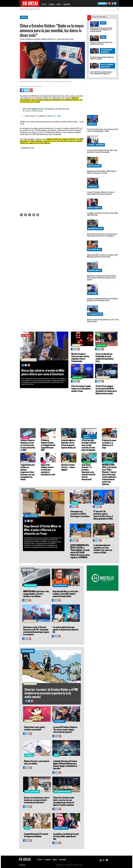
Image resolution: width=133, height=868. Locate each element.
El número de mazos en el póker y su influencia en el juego (109, 444)
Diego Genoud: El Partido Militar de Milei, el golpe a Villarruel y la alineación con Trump (102, 172)
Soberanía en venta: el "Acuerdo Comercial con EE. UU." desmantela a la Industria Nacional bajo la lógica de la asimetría (36, 631)
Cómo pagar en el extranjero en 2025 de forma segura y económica (80, 514)
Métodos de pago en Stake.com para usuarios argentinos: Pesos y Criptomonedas (80, 357)
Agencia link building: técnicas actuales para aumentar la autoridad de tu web (48, 470)
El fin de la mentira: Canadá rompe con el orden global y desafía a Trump (81, 388)
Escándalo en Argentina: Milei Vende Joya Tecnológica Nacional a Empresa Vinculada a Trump (102, 300)
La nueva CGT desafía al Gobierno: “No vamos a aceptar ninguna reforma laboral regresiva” (101, 193)
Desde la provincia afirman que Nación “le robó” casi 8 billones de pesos (103, 321)
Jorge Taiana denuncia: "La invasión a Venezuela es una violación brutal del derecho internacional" (89, 472)
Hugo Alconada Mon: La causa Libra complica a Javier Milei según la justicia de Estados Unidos (102, 256)
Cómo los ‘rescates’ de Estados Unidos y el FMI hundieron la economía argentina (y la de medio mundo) (51, 693)
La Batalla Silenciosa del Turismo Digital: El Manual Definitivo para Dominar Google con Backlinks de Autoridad (65, 765)
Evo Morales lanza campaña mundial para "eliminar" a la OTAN (102, 58)
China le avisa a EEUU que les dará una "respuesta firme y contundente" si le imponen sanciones (101, 30)
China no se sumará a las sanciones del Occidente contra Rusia (101, 43)
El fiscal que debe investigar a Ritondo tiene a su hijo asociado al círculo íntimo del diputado (102, 151)
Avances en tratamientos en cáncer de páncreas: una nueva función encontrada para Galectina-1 (37, 800)
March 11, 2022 (55, 116)
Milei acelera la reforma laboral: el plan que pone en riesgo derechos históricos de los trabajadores (102, 235)
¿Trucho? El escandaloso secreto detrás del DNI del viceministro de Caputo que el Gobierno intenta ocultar (106, 390)
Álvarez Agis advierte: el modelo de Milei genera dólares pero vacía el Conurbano (43, 372)
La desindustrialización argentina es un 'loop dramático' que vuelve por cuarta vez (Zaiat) (103, 549)
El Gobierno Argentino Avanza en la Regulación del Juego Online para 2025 (48, 445)
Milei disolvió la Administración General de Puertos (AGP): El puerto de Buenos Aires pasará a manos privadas (102, 278)
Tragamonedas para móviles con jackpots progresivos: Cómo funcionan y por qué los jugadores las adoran (28, 472)
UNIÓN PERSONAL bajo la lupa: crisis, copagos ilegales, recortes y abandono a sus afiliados (36, 594)
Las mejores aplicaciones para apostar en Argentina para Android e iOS (66, 630)
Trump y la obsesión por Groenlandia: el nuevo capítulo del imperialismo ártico (105, 357)
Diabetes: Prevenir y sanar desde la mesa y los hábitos (37, 762)
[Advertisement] (10, 47)
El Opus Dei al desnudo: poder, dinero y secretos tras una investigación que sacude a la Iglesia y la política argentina (64, 801)
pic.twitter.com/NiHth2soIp (33, 111)
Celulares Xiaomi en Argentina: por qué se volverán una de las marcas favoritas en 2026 (28, 445)
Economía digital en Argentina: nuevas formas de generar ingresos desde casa (69, 444)
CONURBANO (66, 4)
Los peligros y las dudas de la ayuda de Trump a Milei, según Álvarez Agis (103, 214)
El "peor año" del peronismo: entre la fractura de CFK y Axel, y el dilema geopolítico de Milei (102, 130)
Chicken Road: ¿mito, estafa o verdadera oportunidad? (35, 728)
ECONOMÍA (52, 4)
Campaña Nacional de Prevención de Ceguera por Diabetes (36, 835)
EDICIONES (102, 3)
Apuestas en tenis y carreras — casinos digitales (68, 467)
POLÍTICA (44, 4)
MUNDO (59, 4)
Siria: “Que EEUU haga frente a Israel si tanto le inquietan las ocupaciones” (101, 73)
